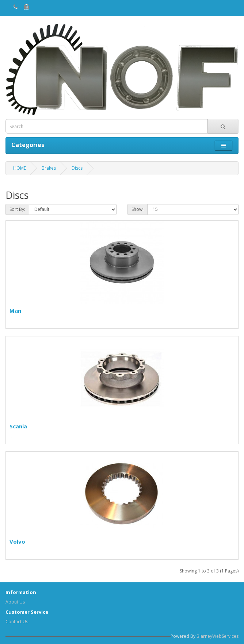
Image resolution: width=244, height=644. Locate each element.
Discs (77, 168)
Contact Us (17, 622)
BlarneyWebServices (218, 636)
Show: (138, 209)
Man (15, 311)
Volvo (17, 541)
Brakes (49, 168)
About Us (15, 602)
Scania (18, 426)
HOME (20, 168)
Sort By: (17, 209)
